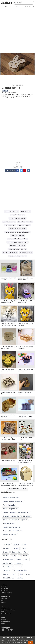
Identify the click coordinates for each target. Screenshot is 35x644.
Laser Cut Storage (26, 253)
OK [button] (31, 642)
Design (6, 552)
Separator (7, 571)
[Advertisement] (17, 26)
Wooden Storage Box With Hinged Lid (16, 512)
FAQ (3, 600)
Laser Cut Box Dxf (24, 225)
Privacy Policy (6, 621)
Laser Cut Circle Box (18, 235)
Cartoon (15, 548)
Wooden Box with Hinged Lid (13, 501)
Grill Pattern (24, 556)
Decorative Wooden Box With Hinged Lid (17, 516)
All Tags (20, 578)
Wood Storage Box (10, 505)
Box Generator (6, 608)
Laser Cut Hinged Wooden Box (17, 242)
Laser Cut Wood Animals (17, 256)
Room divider (8, 567)
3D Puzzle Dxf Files (12, 212)
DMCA (3, 623)
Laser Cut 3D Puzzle (18, 215)
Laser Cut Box (10, 225)
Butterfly (6, 548)
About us (4, 598)
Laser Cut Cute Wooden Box (17, 239)
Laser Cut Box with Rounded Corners (17, 232)
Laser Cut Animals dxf (25, 222)
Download (10, 170)
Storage (6, 574)
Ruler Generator (6, 614)
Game (14, 556)
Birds (24, 545)
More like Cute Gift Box (17, 489)
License (4, 619)
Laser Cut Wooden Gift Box (8, 461)
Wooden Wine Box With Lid (12, 531)
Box (17, 164)
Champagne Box (9, 524)
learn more (24, 642)
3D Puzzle (28, 7)
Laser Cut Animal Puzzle (17, 218)
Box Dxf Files (25, 212)
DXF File (5, 91)
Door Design (16, 552)
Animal (16, 545)
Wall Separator (25, 574)
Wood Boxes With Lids (11, 498)
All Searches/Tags (7, 593)
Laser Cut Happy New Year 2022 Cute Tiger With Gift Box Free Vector (8, 325)
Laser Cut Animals (9, 222)
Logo (26, 559)
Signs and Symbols (20, 571)
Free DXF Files (6, 589)
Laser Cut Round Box (10, 253)
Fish (26, 552)
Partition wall (8, 563)
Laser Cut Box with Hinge (17, 229)
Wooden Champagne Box (12, 527)
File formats (19, 7)
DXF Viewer (5, 612)
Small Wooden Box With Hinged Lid (15, 520)
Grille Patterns (8, 559)
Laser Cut (4, 7)
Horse (19, 559)
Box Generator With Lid (8, 610)
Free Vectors (5, 591)
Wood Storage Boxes (10, 509)
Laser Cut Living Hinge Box (18, 249)
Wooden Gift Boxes (10, 535)
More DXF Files (9, 578)
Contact (4, 602)
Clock (24, 548)
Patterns (19, 563)
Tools (11, 7)
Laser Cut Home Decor (17, 246)
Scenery (19, 567)
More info (14, 92)
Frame (6, 556)
